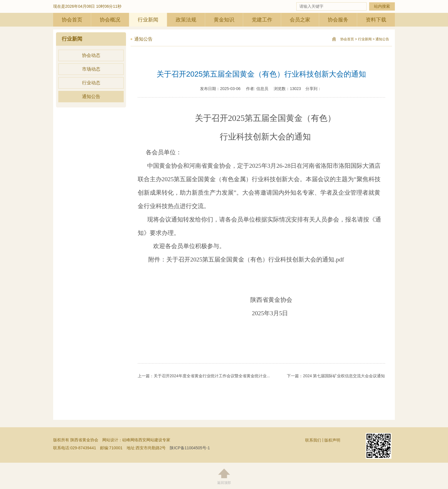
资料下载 (376, 20)
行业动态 (91, 83)
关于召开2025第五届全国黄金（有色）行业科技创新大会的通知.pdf (255, 260)
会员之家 (300, 20)
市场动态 (91, 69)
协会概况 (110, 20)
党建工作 (262, 20)
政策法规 (186, 20)
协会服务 (338, 20)
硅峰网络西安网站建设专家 (146, 440)
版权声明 (332, 440)
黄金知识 (224, 20)
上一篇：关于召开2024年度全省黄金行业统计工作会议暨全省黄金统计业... (204, 376)
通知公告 (91, 96)
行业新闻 (148, 20)
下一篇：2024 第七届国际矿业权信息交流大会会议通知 (336, 376)
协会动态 (91, 55)
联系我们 (313, 440)
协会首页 (72, 20)
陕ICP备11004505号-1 (190, 448)
